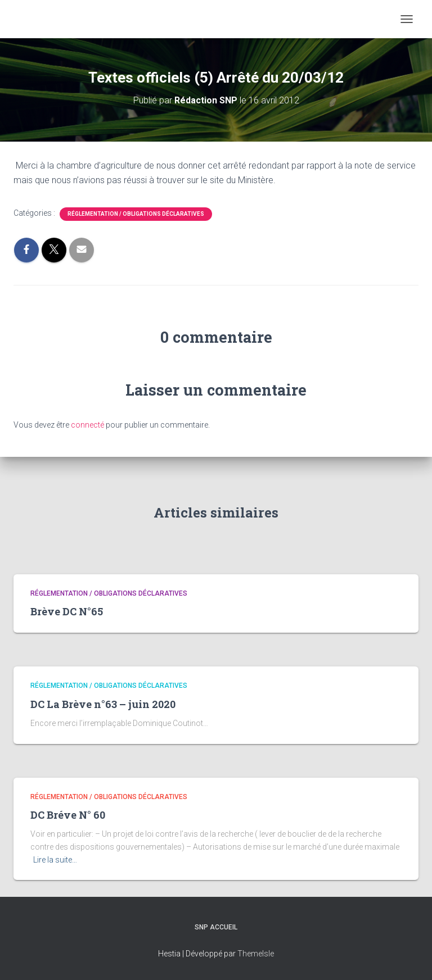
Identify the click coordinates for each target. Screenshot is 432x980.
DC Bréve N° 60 (68, 815)
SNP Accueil (216, 927)
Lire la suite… (55, 860)
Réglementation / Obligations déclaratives (136, 214)
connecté (87, 425)
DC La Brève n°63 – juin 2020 (103, 704)
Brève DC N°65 (67, 611)
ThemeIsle (256, 954)
